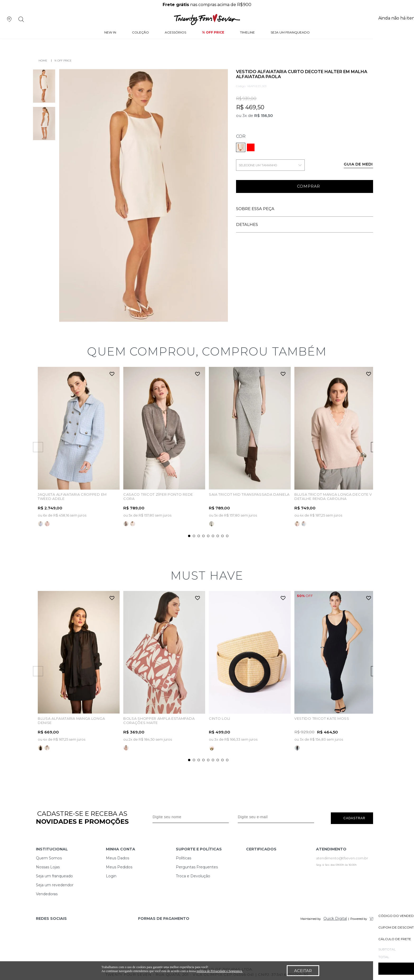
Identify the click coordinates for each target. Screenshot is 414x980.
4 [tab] (203, 535)
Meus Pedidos (119, 866)
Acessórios (175, 33)
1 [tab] (189, 535)
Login (111, 875)
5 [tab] (208, 535)
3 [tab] (199, 535)
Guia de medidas (363, 164)
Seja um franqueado (54, 875)
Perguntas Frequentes (197, 866)
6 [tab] (213, 535)
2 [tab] (194, 535)
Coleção (140, 33)
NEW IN (110, 33)
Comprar (309, 187)
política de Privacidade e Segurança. (220, 971)
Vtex (374, 917)
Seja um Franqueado (290, 33)
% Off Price (213, 33)
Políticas (184, 857)
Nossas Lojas (48, 866)
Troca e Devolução (193, 875)
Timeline (247, 33)
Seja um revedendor (55, 884)
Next (390, 447)
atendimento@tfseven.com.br (342, 857)
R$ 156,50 (264, 115)
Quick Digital (335, 917)
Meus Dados (117, 857)
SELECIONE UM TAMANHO (270, 165)
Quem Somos (49, 857)
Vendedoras (47, 893)
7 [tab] (218, 535)
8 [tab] (222, 535)
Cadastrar (354, 816)
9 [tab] (227, 535)
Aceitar (303, 971)
